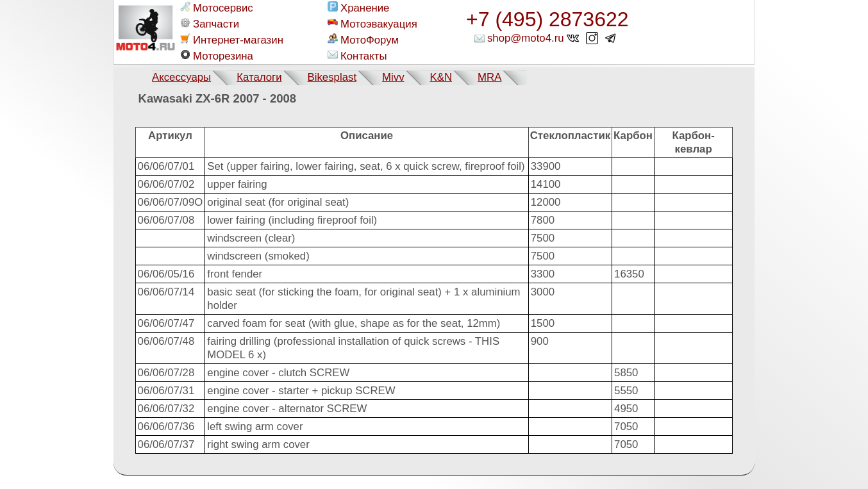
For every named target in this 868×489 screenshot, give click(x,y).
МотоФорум (363, 40)
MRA (489, 77)
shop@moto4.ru (526, 38)
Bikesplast (332, 77)
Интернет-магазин (232, 40)
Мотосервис (217, 8)
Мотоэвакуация (372, 24)
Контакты (357, 56)
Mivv (393, 77)
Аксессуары (181, 77)
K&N (441, 77)
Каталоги (259, 77)
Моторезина (217, 56)
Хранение (358, 8)
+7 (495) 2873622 (547, 19)
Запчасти (210, 24)
